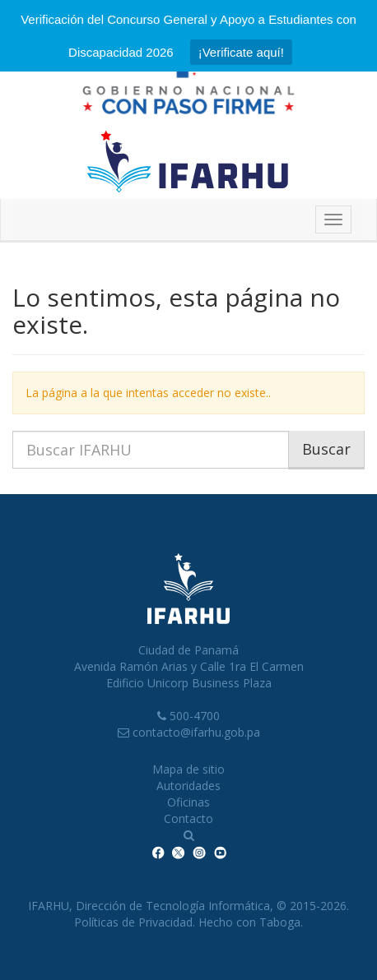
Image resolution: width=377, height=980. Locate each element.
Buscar (326, 449)
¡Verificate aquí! (241, 52)
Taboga (280, 922)
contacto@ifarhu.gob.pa (196, 732)
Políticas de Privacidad (133, 922)
